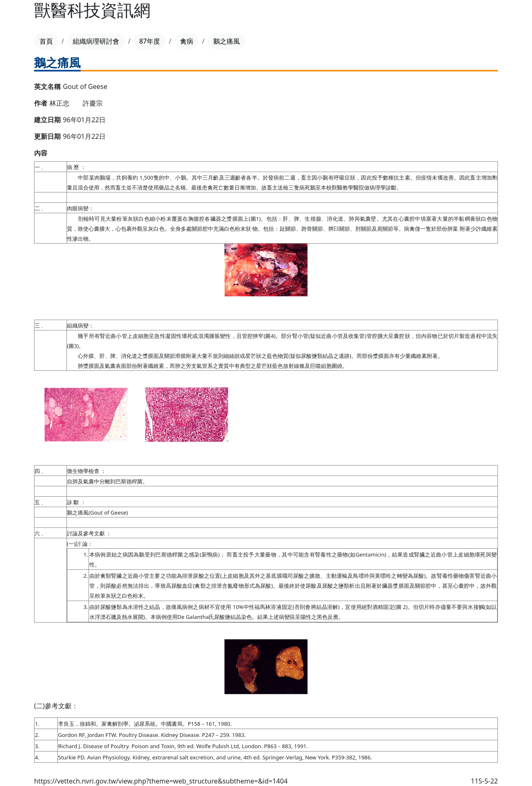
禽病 (187, 41)
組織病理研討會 (96, 41)
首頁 (46, 41)
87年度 (150, 41)
